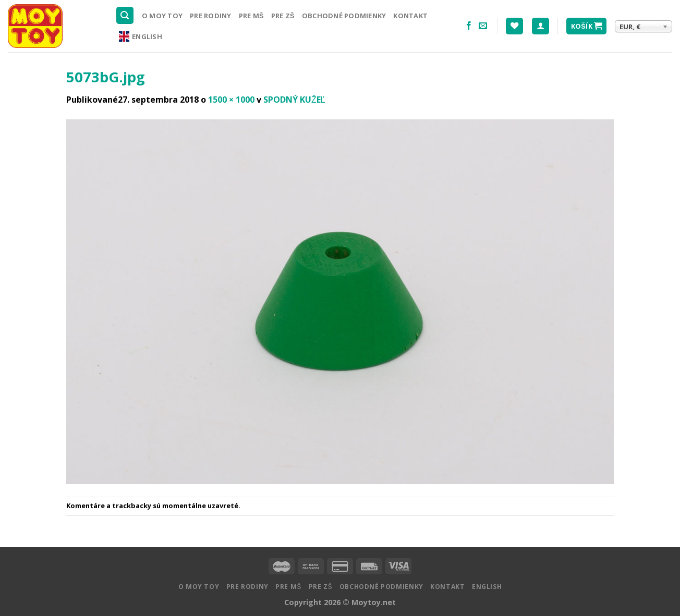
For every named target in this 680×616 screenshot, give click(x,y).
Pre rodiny (211, 16)
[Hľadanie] (125, 15)
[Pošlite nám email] (483, 26)
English (141, 36)
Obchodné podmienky (344, 16)
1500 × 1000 (231, 100)
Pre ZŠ (283, 16)
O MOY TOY (162, 16)
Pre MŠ (251, 16)
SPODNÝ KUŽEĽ (294, 100)
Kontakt (410, 16)
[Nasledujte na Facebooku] (469, 26)
